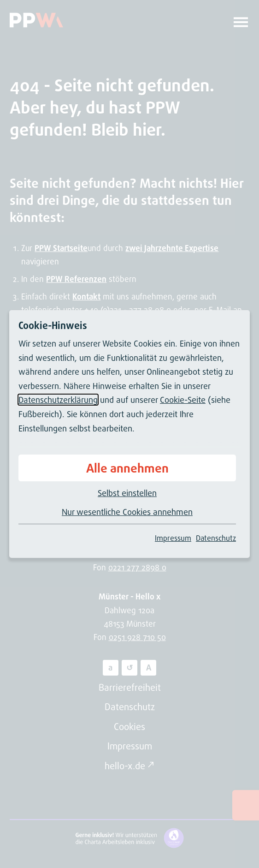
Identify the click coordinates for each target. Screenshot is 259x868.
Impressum (173, 538)
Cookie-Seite (183, 400)
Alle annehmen (127, 468)
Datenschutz (216, 538)
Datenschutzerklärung (58, 400)
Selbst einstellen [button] (127, 493)
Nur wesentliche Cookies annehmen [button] (127, 512)
